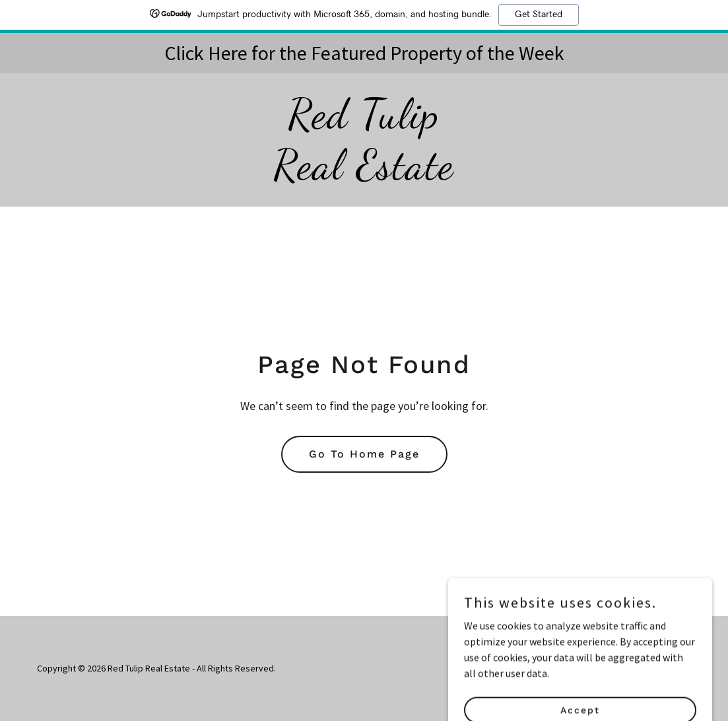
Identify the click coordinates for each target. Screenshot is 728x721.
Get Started (539, 15)
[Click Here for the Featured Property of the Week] (364, 53)
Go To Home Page (364, 454)
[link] (364, 174)
